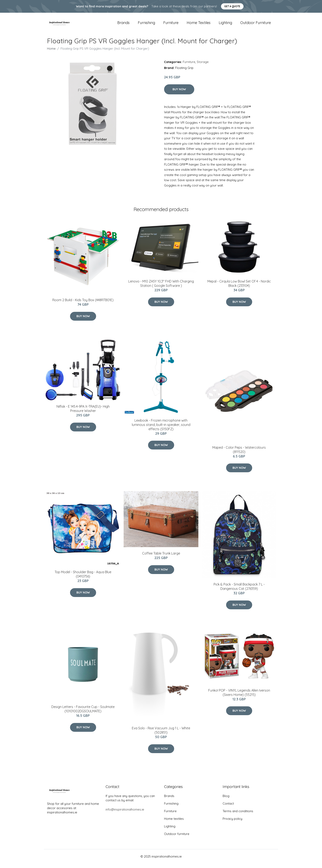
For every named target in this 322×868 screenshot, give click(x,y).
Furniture (171, 25)
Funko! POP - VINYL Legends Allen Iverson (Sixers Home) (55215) (239, 697)
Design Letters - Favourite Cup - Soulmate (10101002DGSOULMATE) (83, 714)
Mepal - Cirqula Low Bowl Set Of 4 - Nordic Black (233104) (239, 288)
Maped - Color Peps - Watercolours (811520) (239, 454)
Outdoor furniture (256, 25)
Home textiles (199, 25)
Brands (123, 25)
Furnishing (146, 25)
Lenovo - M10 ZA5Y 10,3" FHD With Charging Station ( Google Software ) (161, 288)
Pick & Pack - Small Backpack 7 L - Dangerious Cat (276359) (239, 591)
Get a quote (232, 6)
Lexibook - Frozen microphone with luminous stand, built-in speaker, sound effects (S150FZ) (161, 429)
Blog (226, 800)
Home (51, 53)
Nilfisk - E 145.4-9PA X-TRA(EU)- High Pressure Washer (83, 413)
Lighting (225, 25)
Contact (228, 808)
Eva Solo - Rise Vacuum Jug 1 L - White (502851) (161, 735)
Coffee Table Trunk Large (161, 558)
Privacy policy (232, 823)
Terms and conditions (238, 816)
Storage (203, 66)
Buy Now (179, 94)
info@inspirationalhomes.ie (125, 814)
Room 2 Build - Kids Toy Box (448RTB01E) (83, 304)
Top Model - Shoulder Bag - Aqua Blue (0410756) (83, 579)
